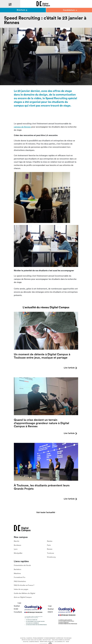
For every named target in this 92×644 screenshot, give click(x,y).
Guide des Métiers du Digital (24, 593)
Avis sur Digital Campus (23, 597)
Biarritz (17, 541)
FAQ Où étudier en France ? (24, 585)
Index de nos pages (21, 589)
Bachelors (18, 569)
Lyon (16, 549)
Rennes (50, 549)
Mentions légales (47, 642)
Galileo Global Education (41, 640)
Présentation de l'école (22, 565)
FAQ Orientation (20, 581)
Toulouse (50, 553)
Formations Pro (20, 577)
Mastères (17, 573)
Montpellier (18, 553)
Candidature (70, 10)
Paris (49, 545)
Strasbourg (51, 557)
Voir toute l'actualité (46, 513)
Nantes (50, 541)
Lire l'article (71, 368)
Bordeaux (18, 545)
